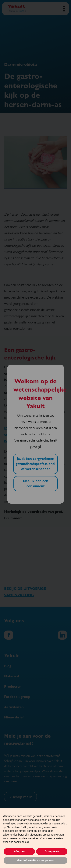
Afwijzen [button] (19, 851)
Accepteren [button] (52, 851)
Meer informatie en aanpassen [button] (35, 860)
